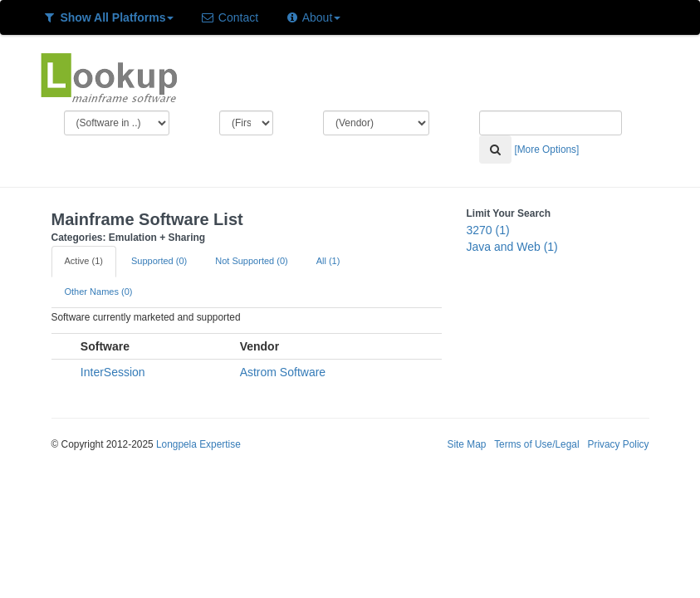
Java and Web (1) (512, 247)
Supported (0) (159, 261)
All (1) (328, 261)
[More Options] (546, 149)
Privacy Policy (618, 444)
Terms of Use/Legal (536, 444)
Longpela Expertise (198, 444)
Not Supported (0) (251, 261)
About (313, 17)
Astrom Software (283, 372)
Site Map (466, 444)
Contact (229, 17)
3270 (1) (488, 230)
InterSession (113, 372)
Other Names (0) (99, 292)
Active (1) (84, 261)
